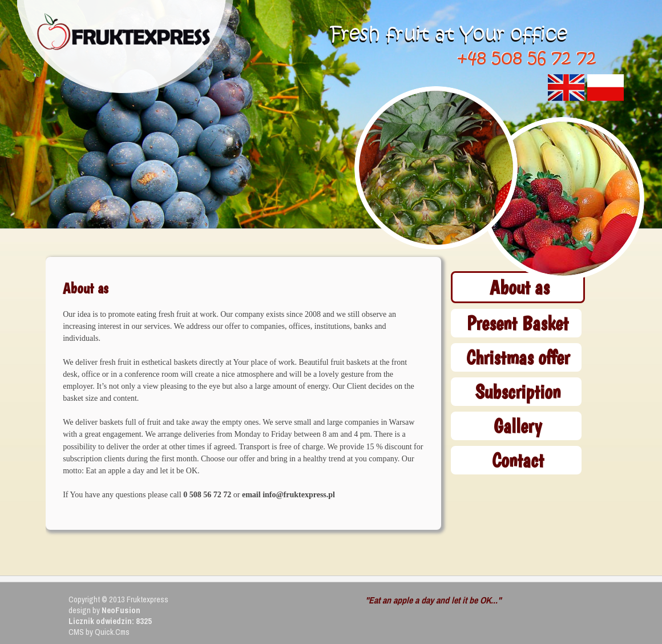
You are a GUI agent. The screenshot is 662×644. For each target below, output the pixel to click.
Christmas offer (518, 357)
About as (520, 287)
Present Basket (518, 323)
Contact (518, 460)
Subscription (518, 391)
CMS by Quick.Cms (99, 632)
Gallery (518, 426)
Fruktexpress (148, 599)
